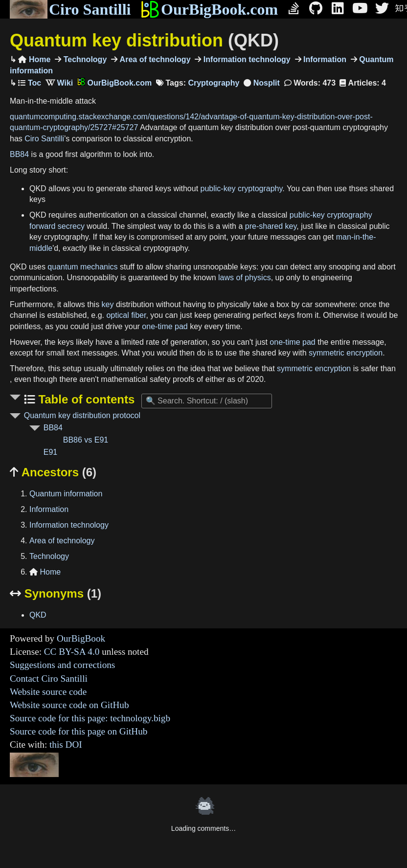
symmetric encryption (346, 353)
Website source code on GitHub (69, 705)
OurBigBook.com (209, 9)
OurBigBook (81, 638)
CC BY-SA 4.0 (72, 652)
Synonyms (56, 593)
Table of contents (85, 399)
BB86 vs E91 (86, 440)
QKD (38, 615)
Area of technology (154, 59)
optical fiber (126, 315)
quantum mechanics (82, 267)
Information (324, 59)
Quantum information (66, 494)
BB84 (19, 154)
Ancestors (53, 472)
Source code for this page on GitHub (79, 731)
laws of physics (245, 278)
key (108, 304)
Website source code (48, 692)
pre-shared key (271, 226)
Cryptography (214, 83)
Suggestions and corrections (62, 665)
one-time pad (165, 326)
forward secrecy (57, 226)
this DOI (66, 745)
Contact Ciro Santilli (49, 679)
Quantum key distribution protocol (82, 415)
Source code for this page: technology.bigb (90, 718)
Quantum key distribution (144, 40)
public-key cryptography (242, 189)
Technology (84, 59)
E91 (50, 452)
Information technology (246, 59)
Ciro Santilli (70, 9)
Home (34, 59)
